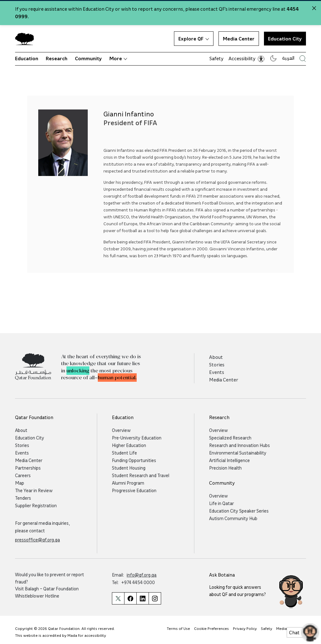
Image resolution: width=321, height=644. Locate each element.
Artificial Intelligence (229, 460)
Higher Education (129, 445)
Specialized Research (230, 438)
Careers (23, 475)
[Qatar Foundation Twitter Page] (118, 598)
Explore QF (194, 39)
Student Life (124, 453)
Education (27, 58)
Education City (285, 39)
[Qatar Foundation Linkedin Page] (142, 598)
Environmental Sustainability (238, 453)
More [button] (118, 58)
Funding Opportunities (134, 460)
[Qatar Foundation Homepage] (27, 39)
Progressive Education (134, 490)
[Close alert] (314, 8)
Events (217, 372)
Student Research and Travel (141, 475)
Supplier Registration (36, 505)
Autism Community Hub (233, 518)
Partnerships (28, 468)
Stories (217, 365)
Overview (121, 430)
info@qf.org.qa (142, 575)
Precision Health (225, 468)
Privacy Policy (245, 628)
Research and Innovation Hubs (239, 445)
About (216, 357)
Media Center (239, 39)
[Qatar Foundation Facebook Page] (130, 598)
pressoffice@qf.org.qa (37, 540)
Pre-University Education (137, 438)
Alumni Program (128, 483)
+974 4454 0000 (138, 582)
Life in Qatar (221, 503)
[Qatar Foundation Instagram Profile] (155, 598)
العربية (288, 58)
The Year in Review (34, 490)
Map (20, 483)
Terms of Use (178, 628)
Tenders (23, 498)
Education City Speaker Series (239, 511)
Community (88, 58)
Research (57, 58)
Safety (216, 58)
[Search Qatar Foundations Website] (303, 59)
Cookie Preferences (211, 628)
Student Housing (129, 468)
